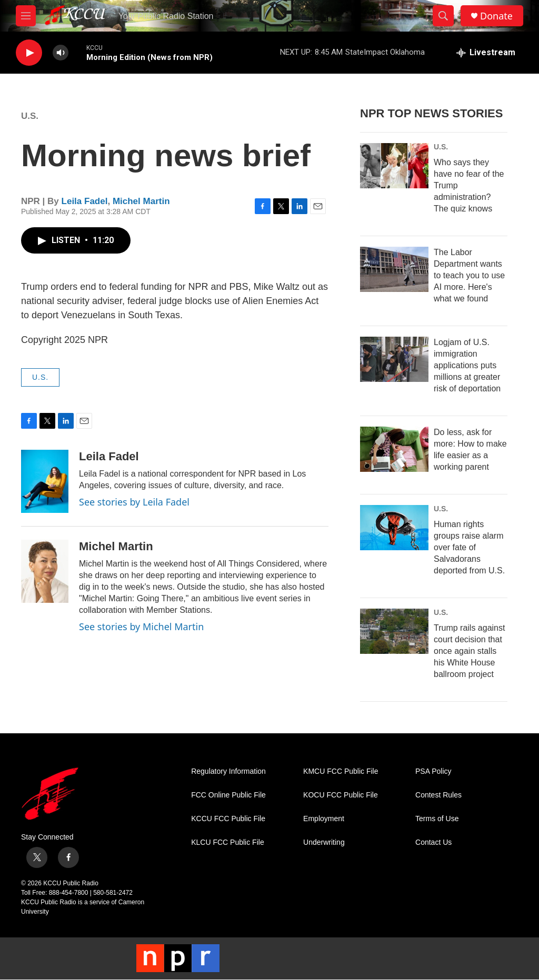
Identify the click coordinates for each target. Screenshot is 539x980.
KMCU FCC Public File (341, 771)
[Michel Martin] (45, 571)
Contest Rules (438, 795)
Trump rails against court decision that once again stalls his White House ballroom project (469, 651)
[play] (29, 53)
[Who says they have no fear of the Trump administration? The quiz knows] (394, 166)
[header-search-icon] (443, 16)
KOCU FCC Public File (341, 795)
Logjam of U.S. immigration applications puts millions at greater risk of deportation (467, 365)
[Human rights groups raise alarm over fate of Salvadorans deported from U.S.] (394, 528)
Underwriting (324, 842)
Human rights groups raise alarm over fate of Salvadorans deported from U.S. (469, 547)
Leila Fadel (85, 201)
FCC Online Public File (228, 795)
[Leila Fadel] (45, 481)
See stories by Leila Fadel (134, 502)
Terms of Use (437, 819)
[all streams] (486, 53)
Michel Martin (141, 201)
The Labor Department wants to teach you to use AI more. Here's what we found (469, 275)
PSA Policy (433, 771)
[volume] (61, 53)
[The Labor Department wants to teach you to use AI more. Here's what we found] (394, 269)
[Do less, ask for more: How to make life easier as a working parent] (394, 449)
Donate (496, 16)
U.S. (30, 116)
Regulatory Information (228, 771)
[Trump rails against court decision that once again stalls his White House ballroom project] (394, 631)
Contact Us (433, 842)
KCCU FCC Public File (228, 819)
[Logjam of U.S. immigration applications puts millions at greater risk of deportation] (394, 359)
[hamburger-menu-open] (26, 16)
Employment (324, 819)
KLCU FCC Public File (227, 842)
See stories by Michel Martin (141, 627)
